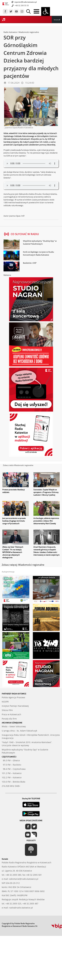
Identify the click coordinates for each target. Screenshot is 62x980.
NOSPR (5, 702)
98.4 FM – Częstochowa (14, 769)
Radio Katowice (10, 32)
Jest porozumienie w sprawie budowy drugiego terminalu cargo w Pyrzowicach (14, 521)
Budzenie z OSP (30, 263)
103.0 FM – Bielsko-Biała (13, 782)
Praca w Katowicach (11, 714)
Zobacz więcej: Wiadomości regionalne (23, 565)
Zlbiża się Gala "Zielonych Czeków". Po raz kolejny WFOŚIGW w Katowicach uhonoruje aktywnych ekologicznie (13, 552)
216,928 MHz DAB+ (11, 786)
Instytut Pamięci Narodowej (15, 706)
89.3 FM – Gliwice (11, 760)
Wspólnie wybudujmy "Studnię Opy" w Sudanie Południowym (40, 242)
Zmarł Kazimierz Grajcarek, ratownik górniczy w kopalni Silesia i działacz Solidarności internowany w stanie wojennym (46, 551)
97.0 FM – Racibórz (12, 765)
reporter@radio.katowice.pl (25, 2)
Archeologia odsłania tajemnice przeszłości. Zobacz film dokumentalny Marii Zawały (46, 521)
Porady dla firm (9, 719)
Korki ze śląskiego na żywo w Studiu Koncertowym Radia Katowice (38, 253)
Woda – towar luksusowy (14, 726)
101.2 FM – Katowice (12, 773)
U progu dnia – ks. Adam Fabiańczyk (19, 731)
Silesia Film (7, 710)
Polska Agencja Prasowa (13, 697)
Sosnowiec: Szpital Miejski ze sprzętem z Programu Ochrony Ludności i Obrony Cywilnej (46, 492)
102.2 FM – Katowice (12, 777)
